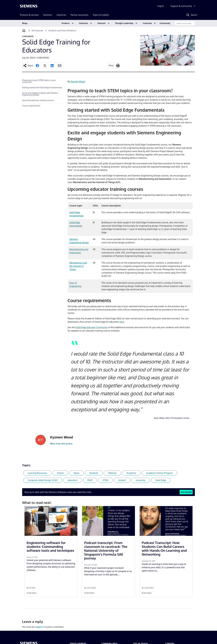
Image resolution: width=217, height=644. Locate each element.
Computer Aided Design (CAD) (43, 480)
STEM (105, 480)
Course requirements (31, 106)
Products (66, 23)
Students (94, 473)
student (122, 480)
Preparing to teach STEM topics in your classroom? (39, 81)
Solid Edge (161, 480)
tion (79, 253)
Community (165, 23)
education (73, 480)
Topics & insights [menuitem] (101, 15)
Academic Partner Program (159, 473)
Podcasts (102, 23)
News (76, 473)
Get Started (186, 492)
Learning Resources (37, 473)
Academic (131, 473)
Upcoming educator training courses (38, 100)
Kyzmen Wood (78, 81)
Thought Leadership (124, 23)
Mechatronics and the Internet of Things (78, 266)
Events (60, 473)
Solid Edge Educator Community (92, 327)
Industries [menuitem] (61, 15)
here (122, 322)
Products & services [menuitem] (29, 15)
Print (111, 66)
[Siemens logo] (29, 6)
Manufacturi (75, 249)
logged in (40, 627)
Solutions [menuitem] (48, 15)
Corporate (147, 23)
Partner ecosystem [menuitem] (80, 15)
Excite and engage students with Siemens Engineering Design (40, 94)
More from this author (61, 444)
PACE (90, 480)
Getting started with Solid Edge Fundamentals (42, 88)
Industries (84, 23)
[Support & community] (183, 6)
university (141, 480)
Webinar (112, 473)
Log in (161, 6)
